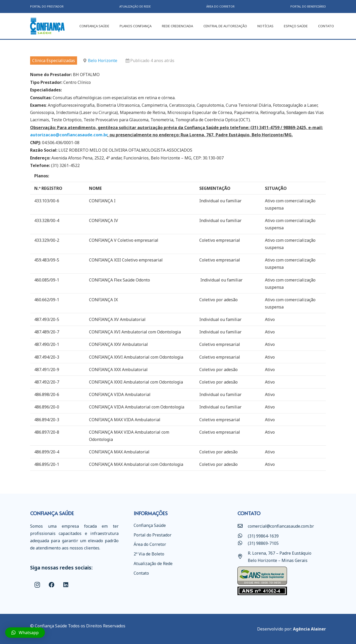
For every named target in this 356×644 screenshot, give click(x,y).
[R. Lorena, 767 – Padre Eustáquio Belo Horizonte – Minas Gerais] (243, 557)
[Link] (47, 26)
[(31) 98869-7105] (243, 543)
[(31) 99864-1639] (243, 536)
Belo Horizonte (103, 61)
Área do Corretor (150, 544)
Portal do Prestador (153, 535)
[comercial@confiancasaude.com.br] (243, 526)
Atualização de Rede (153, 563)
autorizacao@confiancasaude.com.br (69, 135)
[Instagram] (37, 585)
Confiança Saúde (150, 525)
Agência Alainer (309, 629)
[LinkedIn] (66, 585)
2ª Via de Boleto (149, 554)
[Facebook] (52, 585)
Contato (141, 573)
